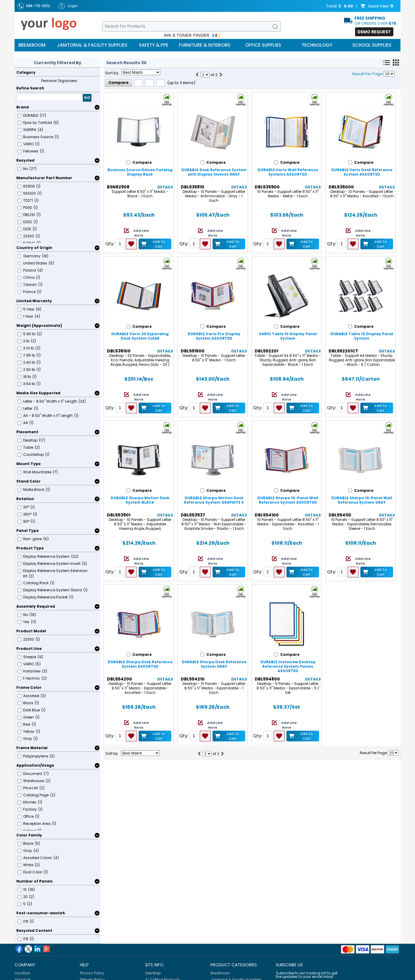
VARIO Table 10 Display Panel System (288, 336)
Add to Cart (159, 244)
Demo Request (374, 32)
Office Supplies (263, 45)
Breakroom (32, 45)
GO (87, 98)
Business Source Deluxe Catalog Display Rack (140, 172)
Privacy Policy (92, 973)
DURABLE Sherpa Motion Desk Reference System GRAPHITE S (214, 500)
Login (68, 6)
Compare (118, 82)
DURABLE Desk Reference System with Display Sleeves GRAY (214, 172)
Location (22, 973)
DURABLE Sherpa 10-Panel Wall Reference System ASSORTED (288, 500)
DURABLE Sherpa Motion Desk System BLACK (140, 500)
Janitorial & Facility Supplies (92, 45)
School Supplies (372, 45)
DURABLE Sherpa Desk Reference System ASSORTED (140, 664)
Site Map (153, 973)
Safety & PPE (154, 45)
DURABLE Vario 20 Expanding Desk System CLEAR (140, 336)
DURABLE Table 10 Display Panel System (362, 336)
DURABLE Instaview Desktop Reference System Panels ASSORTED (288, 666)
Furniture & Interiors (205, 45)
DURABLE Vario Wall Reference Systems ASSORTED (288, 172)
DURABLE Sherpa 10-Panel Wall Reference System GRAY (362, 500)
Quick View (378, 6)
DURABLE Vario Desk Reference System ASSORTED (362, 172)
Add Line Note (141, 233)
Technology (317, 45)
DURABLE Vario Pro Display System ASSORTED (214, 336)
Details (165, 187)
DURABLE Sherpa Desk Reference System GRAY (214, 664)
